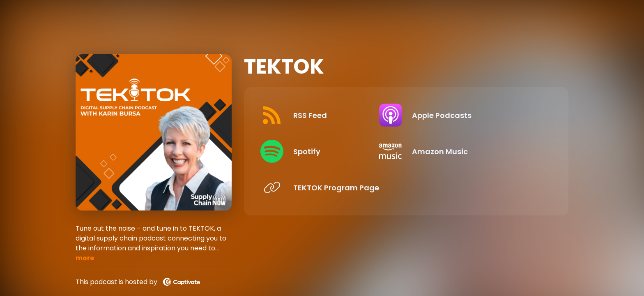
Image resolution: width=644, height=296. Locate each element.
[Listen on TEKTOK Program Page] (328, 187)
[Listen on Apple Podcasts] (477, 115)
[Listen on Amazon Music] (477, 151)
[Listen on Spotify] (328, 151)
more (85, 258)
